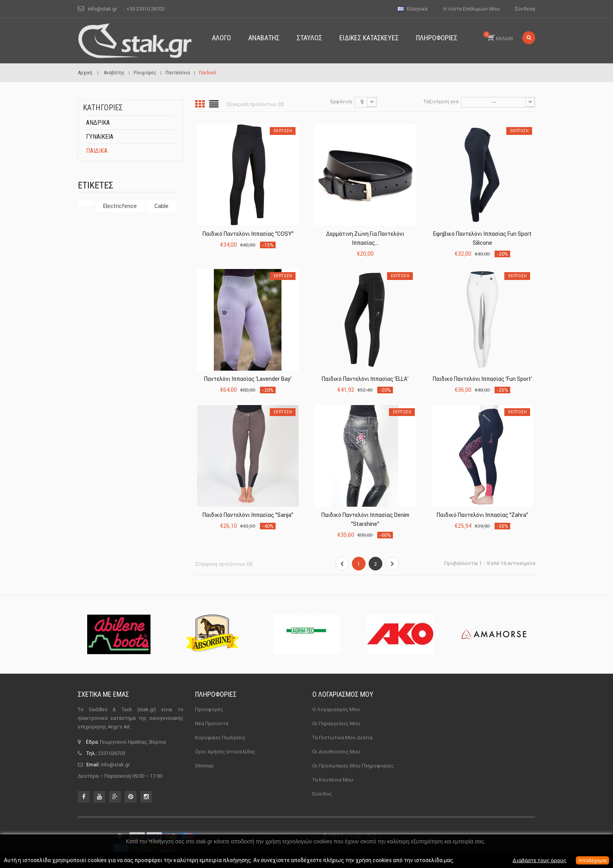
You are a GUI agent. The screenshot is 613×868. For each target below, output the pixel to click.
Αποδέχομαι (592, 861)
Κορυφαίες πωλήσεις (220, 738)
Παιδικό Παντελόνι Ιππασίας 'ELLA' (365, 379)
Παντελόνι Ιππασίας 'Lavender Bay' (248, 379)
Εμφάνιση (341, 101)
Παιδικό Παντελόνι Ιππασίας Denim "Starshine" (365, 519)
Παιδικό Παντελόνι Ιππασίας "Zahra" (482, 515)
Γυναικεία (100, 137)
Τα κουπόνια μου (333, 780)
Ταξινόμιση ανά (441, 101)
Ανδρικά (98, 123)
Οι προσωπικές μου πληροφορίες (353, 766)
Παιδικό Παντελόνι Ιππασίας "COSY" (248, 234)
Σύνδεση (525, 9)
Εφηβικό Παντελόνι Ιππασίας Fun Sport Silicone (482, 238)
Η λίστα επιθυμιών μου (471, 9)
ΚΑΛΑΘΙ (498, 36)
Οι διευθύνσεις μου (336, 752)
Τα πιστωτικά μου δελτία (342, 738)
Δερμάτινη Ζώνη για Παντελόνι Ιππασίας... (365, 238)
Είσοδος (322, 794)
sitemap (204, 766)
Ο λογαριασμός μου (343, 694)
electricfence (120, 206)
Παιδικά (97, 151)
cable (161, 206)
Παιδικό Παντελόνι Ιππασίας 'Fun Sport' (482, 379)
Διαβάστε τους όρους (538, 861)
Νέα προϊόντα (212, 724)
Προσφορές (209, 709)
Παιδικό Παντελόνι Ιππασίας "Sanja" (248, 515)
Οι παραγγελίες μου (336, 724)
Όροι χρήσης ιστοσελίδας (225, 752)
